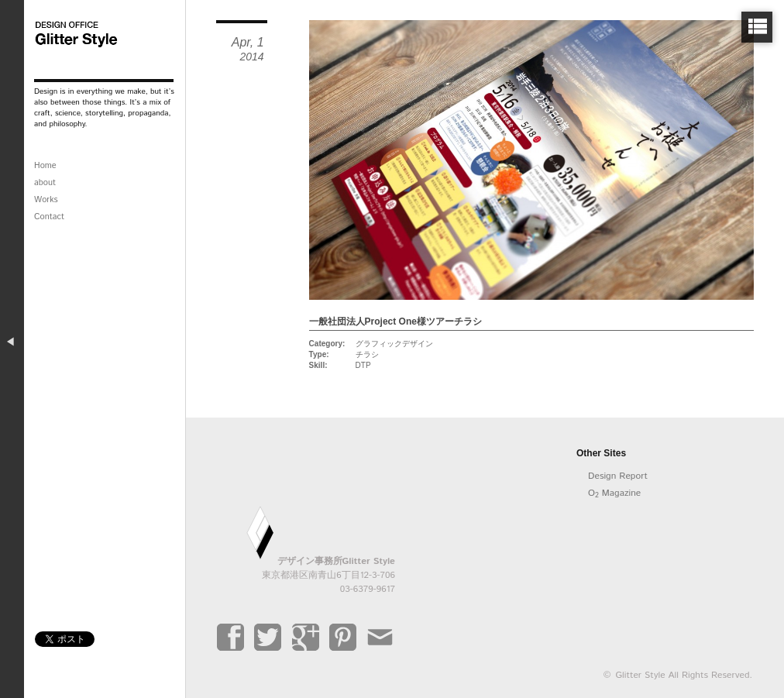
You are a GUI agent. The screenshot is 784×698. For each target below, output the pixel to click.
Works (46, 200)
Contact (49, 217)
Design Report (618, 476)
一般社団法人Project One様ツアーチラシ (395, 321)
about (45, 183)
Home (45, 166)
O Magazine (614, 493)
